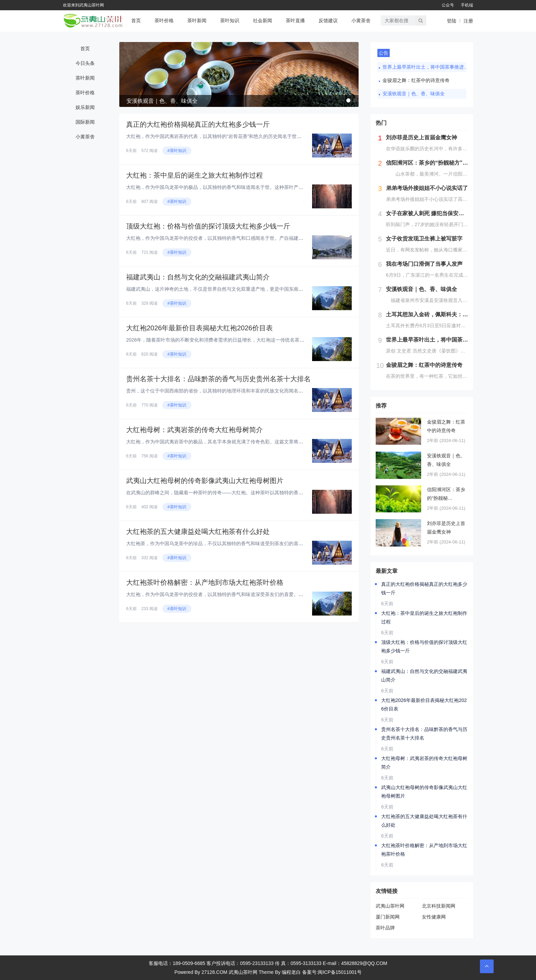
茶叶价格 (164, 20)
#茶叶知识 (177, 151)
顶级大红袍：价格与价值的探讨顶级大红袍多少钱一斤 (208, 226)
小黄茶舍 (361, 20)
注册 (468, 21)
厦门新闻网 (388, 917)
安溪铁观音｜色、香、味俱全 (414, 94)
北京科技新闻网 (439, 906)
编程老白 (291, 972)
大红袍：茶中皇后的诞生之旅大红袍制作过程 (195, 175)
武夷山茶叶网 (390, 906)
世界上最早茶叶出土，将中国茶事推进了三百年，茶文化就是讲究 (427, 67)
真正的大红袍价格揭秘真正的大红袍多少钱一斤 (198, 124)
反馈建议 (328, 20)
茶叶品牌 (385, 928)
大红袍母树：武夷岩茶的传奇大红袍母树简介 (195, 430)
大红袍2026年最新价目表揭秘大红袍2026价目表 (199, 328)
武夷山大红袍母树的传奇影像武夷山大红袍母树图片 (205, 481)
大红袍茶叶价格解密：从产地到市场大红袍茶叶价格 (205, 582)
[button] (348, 100)
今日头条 (85, 63)
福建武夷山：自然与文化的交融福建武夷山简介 (198, 277)
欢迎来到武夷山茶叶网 (83, 5)
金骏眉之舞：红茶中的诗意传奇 (416, 80)
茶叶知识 (230, 20)
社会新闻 (263, 20)
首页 (136, 20)
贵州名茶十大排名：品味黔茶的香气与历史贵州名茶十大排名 (218, 379)
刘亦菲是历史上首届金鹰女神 (446, 528)
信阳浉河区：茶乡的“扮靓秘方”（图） (446, 495)
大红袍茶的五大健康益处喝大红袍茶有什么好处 (198, 532)
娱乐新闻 (85, 107)
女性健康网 (434, 917)
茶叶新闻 (197, 20)
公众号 (448, 5)
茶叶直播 (295, 20)
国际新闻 (85, 122)
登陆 (452, 21)
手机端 (467, 5)
